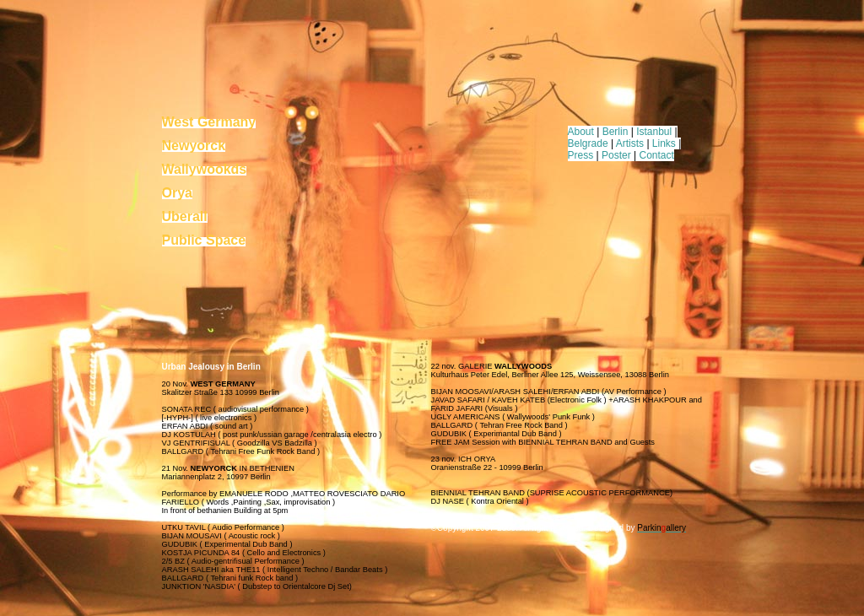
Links (664, 143)
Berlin (616, 132)
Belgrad (585, 143)
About (581, 132)
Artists (630, 143)
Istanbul (654, 132)
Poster (616, 155)
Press (581, 155)
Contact (657, 155)
